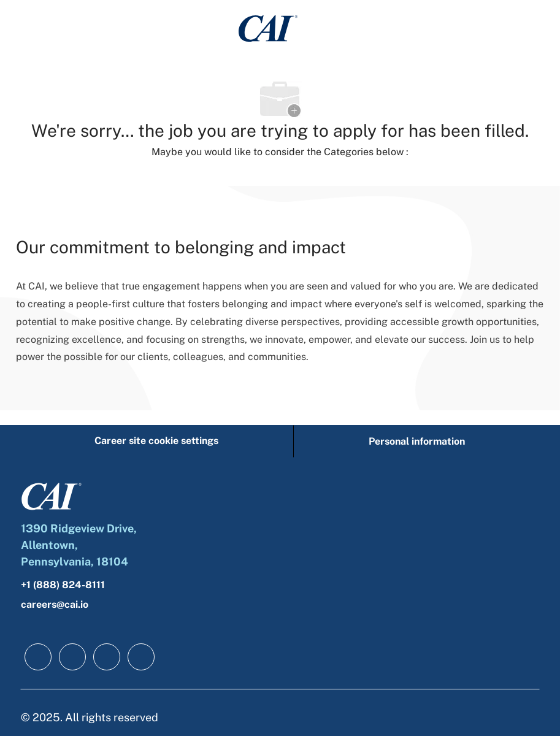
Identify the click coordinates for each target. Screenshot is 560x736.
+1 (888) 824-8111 (63, 585)
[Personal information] (417, 441)
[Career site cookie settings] (156, 441)
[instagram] (141, 657)
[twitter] (107, 657)
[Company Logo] (268, 28)
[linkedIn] (72, 657)
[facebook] (38, 657)
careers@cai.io (55, 604)
